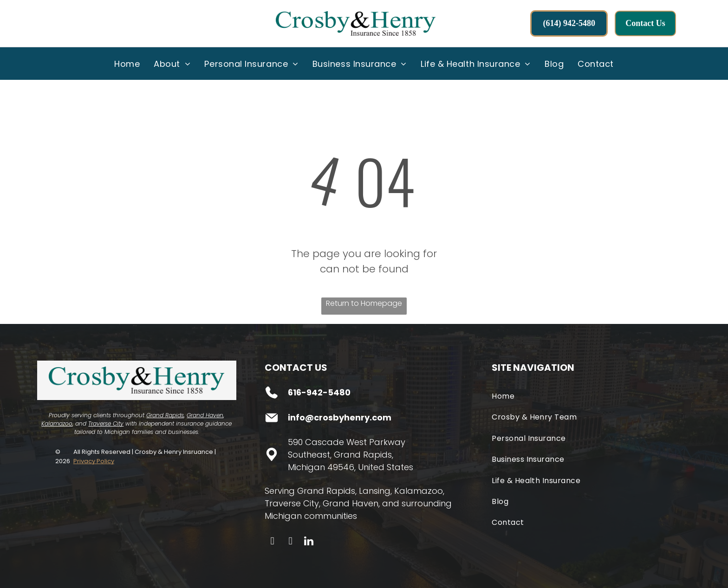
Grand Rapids (165, 415)
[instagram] (291, 542)
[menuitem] (127, 64)
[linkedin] (309, 542)
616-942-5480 (319, 392)
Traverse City (106, 423)
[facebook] (273, 542)
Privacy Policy (94, 461)
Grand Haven (205, 415)
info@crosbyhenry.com (340, 417)
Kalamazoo (57, 423)
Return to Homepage (364, 303)
